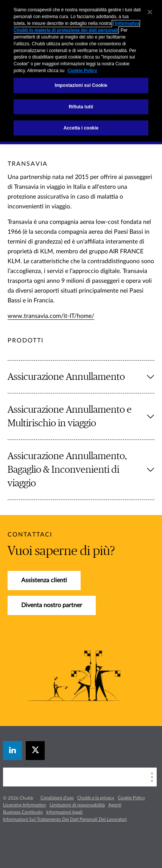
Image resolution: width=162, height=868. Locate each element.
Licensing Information (25, 805)
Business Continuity (23, 812)
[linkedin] (12, 751)
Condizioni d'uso (57, 798)
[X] (35, 751)
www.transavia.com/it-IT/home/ (51, 316)
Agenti (115, 805)
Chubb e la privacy (96, 798)
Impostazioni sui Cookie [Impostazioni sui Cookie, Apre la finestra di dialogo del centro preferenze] (81, 85)
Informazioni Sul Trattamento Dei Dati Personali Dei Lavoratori (65, 819)
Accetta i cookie (81, 128)
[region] (81, 71)
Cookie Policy (131, 798)
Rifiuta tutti (81, 107)
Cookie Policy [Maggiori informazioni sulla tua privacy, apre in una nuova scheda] (82, 71)
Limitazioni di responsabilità (77, 805)
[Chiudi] (150, 12)
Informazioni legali (64, 812)
